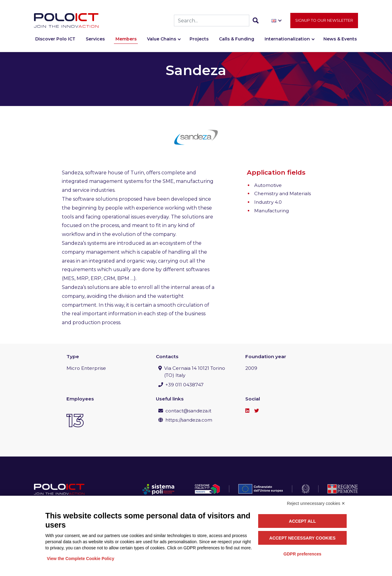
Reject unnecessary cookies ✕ (316, 503)
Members (126, 39)
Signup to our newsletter (324, 20)
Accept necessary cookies (302, 538)
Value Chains (162, 39)
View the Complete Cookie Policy (81, 559)
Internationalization (287, 39)
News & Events (340, 39)
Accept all (302, 521)
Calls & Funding (237, 39)
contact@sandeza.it (188, 411)
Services (95, 39)
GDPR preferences (303, 554)
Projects (199, 39)
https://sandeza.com (189, 420)
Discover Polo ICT (55, 39)
